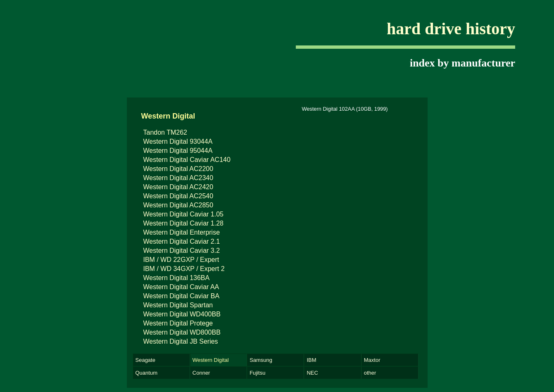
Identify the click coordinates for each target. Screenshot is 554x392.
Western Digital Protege (178, 323)
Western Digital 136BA (177, 278)
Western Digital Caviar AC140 (187, 160)
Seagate (145, 360)
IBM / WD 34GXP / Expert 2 (184, 269)
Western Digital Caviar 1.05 (183, 214)
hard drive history (451, 29)
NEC (312, 373)
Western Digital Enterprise (182, 232)
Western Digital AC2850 (178, 205)
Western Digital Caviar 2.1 (182, 241)
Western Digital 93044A (178, 141)
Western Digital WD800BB (182, 332)
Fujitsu (257, 373)
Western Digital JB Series (181, 341)
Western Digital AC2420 (178, 187)
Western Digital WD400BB (182, 314)
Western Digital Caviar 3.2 (182, 251)
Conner (201, 373)
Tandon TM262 (165, 132)
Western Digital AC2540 (178, 196)
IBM (311, 360)
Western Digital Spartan (178, 305)
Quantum (146, 373)
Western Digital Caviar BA (182, 296)
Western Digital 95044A (178, 151)
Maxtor (372, 360)
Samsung (261, 360)
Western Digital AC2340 (178, 178)
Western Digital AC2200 (178, 169)
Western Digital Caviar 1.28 (183, 223)
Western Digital (211, 360)
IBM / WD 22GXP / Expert (181, 260)
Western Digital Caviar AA (181, 287)
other (370, 373)
